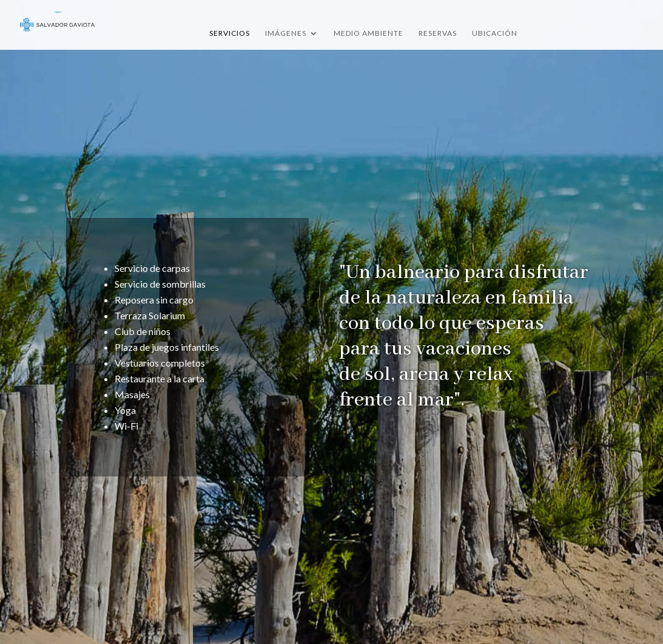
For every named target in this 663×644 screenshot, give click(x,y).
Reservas (438, 33)
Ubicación (495, 33)
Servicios (230, 33)
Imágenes (286, 33)
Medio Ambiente (369, 33)
